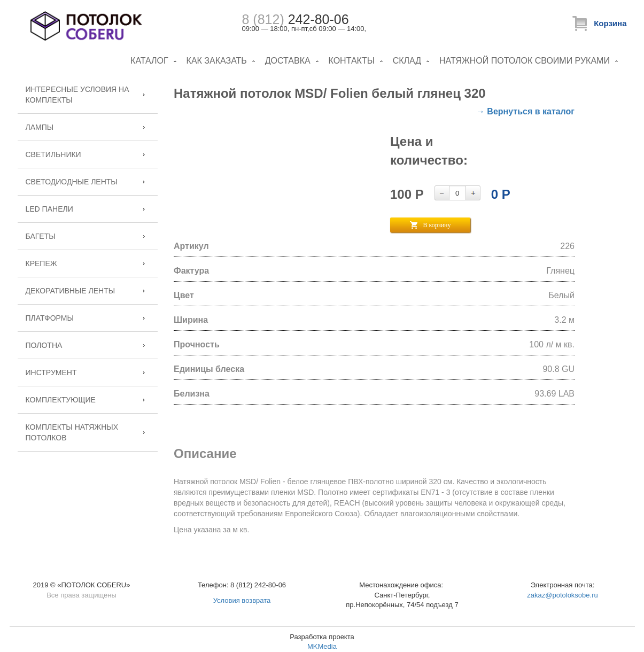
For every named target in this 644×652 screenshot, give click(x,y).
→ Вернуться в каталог (525, 111)
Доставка (288, 61)
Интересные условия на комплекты (77, 95)
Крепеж (41, 263)
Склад (407, 61)
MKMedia (322, 646)
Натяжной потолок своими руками (525, 61)
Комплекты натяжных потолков (72, 432)
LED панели (49, 209)
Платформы (50, 318)
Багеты (41, 236)
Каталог (149, 61)
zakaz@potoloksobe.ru (562, 595)
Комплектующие (61, 400)
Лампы (40, 127)
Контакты (352, 61)
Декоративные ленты (71, 291)
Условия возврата (242, 600)
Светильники (53, 154)
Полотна (44, 345)
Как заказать (217, 61)
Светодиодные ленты (72, 182)
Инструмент (51, 372)
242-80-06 (296, 19)
